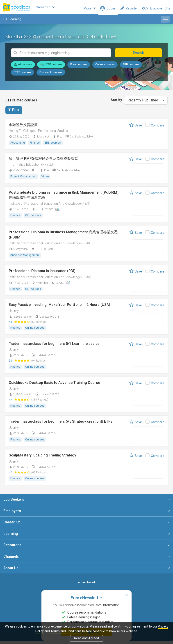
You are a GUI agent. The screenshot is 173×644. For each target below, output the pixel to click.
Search (147, 55)
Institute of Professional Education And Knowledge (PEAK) (50, 206)
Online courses (105, 67)
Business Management (25, 258)
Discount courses (51, 74)
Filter (14, 112)
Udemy (14, 313)
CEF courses (51, 67)
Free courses (79, 67)
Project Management (24, 179)
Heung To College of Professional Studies (38, 133)
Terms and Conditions (66, 631)
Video (46, 179)
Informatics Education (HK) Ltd (31, 167)
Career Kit (53, 8)
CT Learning (12, 22)
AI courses (23, 67)
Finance (35, 145)
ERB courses (131, 67)
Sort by (115, 102)
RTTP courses (23, 74)
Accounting (18, 145)
